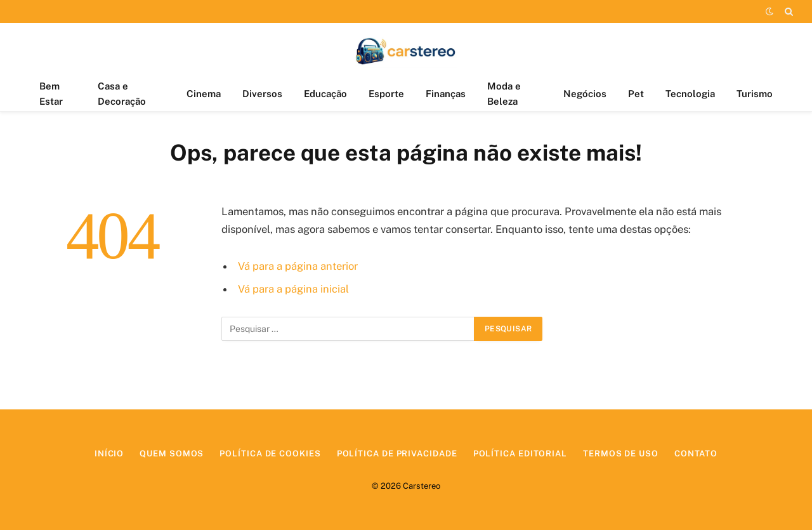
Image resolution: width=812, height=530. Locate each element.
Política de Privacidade (397, 454)
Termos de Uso (621, 454)
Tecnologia (690, 94)
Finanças (446, 94)
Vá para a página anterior (298, 266)
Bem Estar (51, 94)
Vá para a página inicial (293, 289)
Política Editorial (520, 454)
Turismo (755, 94)
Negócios (585, 94)
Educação (325, 94)
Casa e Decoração (122, 94)
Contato (696, 454)
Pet (636, 94)
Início (109, 454)
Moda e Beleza (504, 94)
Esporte (386, 94)
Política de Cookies (270, 454)
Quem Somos (172, 454)
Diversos (262, 94)
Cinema (204, 94)
